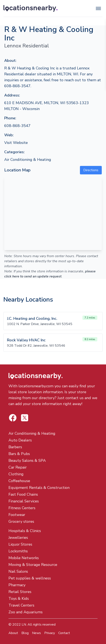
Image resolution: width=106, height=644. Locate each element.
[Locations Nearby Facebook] (25, 418)
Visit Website (16, 143)
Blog (25, 633)
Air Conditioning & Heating (28, 160)
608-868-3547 (17, 126)
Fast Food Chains (23, 494)
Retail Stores (20, 592)
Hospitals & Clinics (25, 531)
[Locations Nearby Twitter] (13, 418)
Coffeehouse (19, 481)
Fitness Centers (22, 508)
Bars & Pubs (19, 454)
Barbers (15, 447)
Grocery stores (21, 521)
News (36, 633)
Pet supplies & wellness (30, 578)
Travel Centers (21, 605)
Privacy (50, 633)
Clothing (16, 474)
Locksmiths (18, 551)
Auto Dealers (20, 440)
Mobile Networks (24, 558)
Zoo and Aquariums (26, 612)
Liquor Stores (20, 544)
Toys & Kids (19, 598)
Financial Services (24, 501)
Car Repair (18, 467)
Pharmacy (17, 585)
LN (24, 625)
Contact (64, 633)
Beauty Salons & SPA (27, 461)
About (13, 633)
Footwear (17, 515)
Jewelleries (18, 538)
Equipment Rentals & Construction (39, 488)
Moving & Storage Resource (33, 565)
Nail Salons (18, 571)
